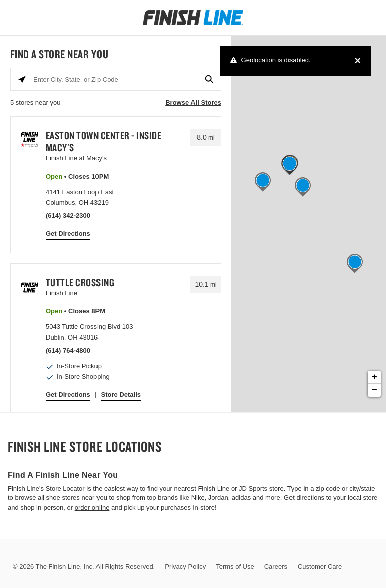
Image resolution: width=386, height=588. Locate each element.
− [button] (375, 390)
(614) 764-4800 (68, 350)
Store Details (121, 395)
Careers (276, 567)
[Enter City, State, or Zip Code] (116, 80)
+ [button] (375, 377)
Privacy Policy (185, 567)
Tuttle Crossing (80, 282)
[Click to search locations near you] (22, 80)
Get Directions (68, 234)
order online (92, 507)
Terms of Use (235, 567)
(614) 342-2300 (68, 216)
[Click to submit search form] (209, 80)
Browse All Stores (193, 102)
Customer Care (320, 567)
